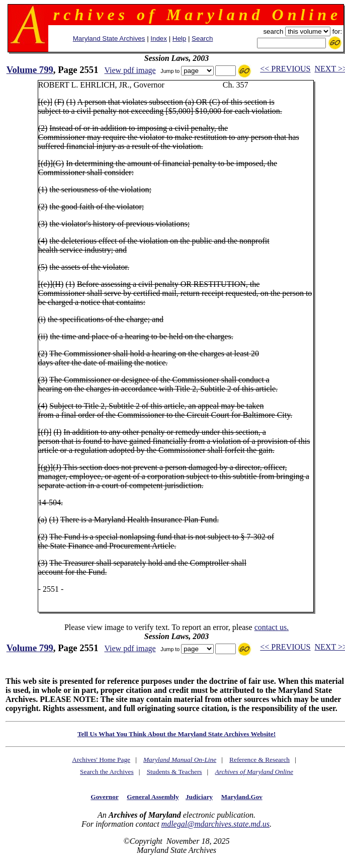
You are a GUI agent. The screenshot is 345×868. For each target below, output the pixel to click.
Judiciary (199, 797)
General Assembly (153, 797)
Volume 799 (30, 70)
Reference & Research (260, 760)
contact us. (272, 627)
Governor (104, 797)
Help (179, 38)
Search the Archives (107, 772)
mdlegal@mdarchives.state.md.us (215, 824)
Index (159, 38)
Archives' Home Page (101, 760)
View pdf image (130, 70)
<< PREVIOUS (285, 69)
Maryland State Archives (109, 38)
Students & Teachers (175, 772)
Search (202, 38)
